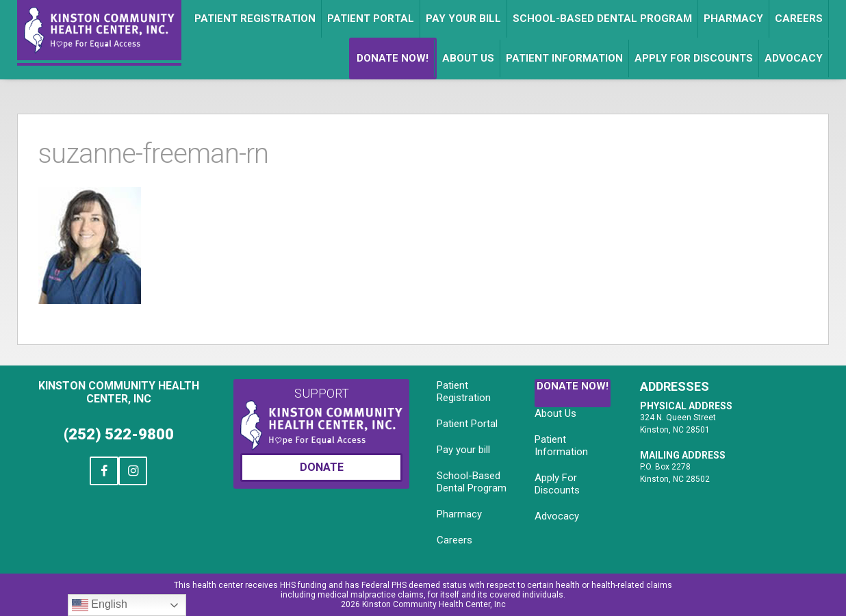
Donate (322, 467)
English (100, 605)
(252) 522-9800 (119, 434)
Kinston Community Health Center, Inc (119, 392)
